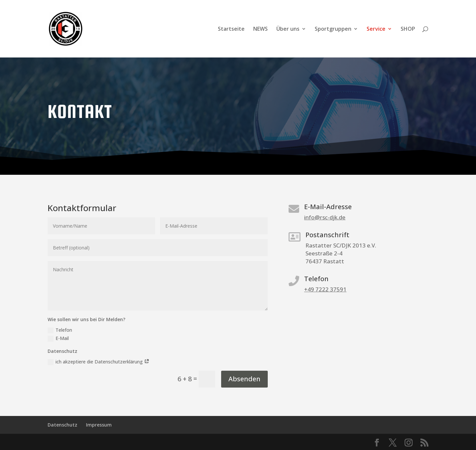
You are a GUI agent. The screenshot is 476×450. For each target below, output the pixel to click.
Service (376, 29)
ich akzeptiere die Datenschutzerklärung (99, 362)
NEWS (260, 29)
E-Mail (58, 338)
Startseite (231, 29)
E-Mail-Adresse (328, 207)
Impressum (99, 425)
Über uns (288, 29)
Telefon (60, 330)
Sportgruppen (333, 29)
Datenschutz (62, 425)
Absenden (244, 379)
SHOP (408, 29)
